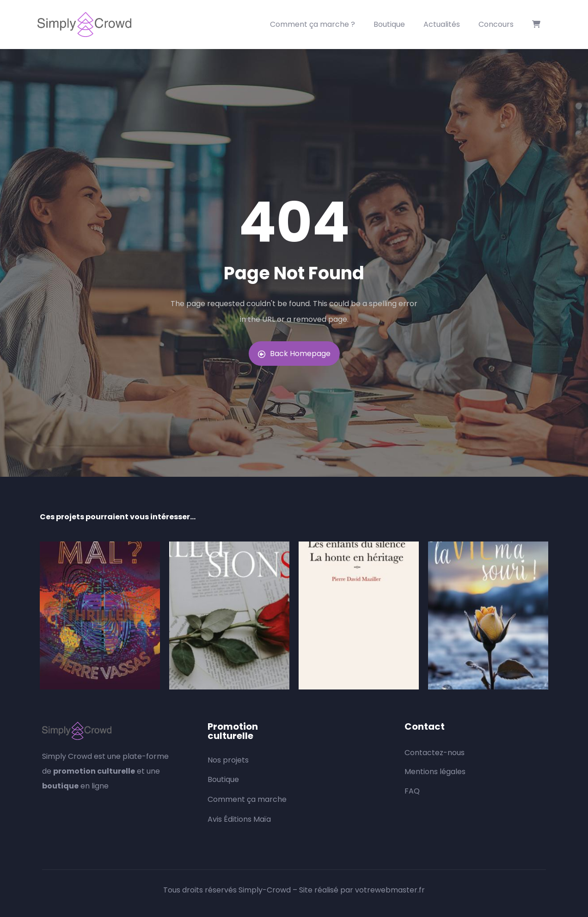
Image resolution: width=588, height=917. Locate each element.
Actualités (442, 24)
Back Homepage (294, 354)
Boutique (389, 24)
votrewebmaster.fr (390, 890)
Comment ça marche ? (312, 24)
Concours (496, 24)
